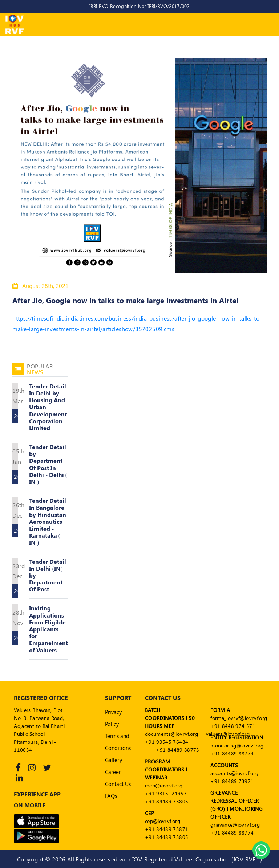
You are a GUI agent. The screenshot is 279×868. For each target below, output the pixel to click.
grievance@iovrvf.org (235, 825)
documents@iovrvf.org (171, 734)
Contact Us (118, 784)
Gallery (114, 760)
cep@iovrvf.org (163, 821)
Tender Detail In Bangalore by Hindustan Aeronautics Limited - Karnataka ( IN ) (48, 521)
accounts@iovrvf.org (234, 773)
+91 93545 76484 (167, 742)
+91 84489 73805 (167, 801)
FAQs (111, 796)
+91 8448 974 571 (233, 726)
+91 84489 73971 (232, 781)
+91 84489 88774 (232, 753)
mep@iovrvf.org (164, 785)
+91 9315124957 (166, 793)
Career (113, 772)
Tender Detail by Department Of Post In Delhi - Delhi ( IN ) (48, 464)
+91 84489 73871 (167, 829)
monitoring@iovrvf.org (237, 745)
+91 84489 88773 (177, 750)
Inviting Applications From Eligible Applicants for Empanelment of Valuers (48, 629)
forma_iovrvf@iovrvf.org (239, 718)
